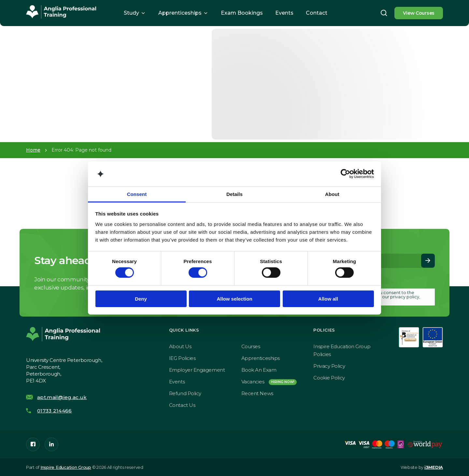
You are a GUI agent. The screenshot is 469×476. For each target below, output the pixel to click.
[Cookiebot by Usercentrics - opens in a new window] (345, 174)
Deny (141, 299)
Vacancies (269, 382)
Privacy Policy (329, 366)
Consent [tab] (137, 194)
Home (33, 150)
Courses (251, 346)
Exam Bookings (242, 13)
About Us (180, 346)
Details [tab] (234, 194)
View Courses (419, 13)
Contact (317, 13)
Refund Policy (185, 393)
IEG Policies (182, 358)
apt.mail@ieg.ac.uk (62, 397)
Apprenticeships (180, 13)
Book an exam (259, 370)
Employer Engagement (197, 370)
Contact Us (182, 405)
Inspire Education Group (66, 467)
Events (284, 13)
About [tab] (332, 194)
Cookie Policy (329, 378)
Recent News (257, 393)
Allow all (328, 299)
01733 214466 (55, 411)
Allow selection (234, 299)
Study (131, 13)
